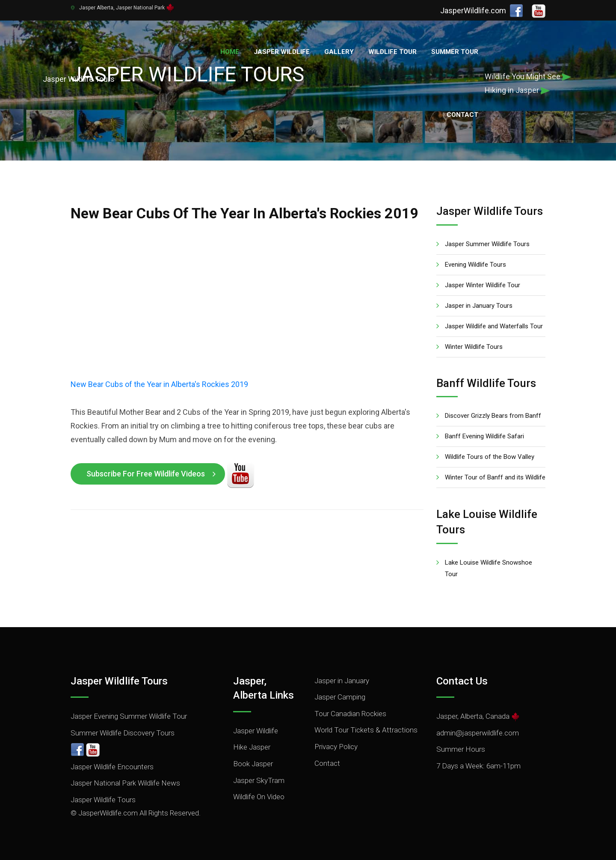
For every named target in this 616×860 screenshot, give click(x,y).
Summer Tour (455, 52)
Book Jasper (253, 764)
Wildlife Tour (392, 52)
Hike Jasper (252, 747)
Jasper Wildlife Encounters (112, 767)
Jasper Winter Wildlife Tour (483, 285)
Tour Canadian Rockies (350, 714)
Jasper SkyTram (259, 780)
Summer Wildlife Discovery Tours (123, 733)
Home (230, 52)
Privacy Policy (336, 747)
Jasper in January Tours (479, 306)
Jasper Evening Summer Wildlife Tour (129, 716)
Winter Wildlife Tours (474, 347)
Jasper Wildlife (282, 52)
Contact (462, 115)
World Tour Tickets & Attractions (366, 730)
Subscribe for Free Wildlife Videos (146, 474)
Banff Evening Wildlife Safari (484, 436)
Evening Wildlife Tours (475, 265)
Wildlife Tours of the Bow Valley (490, 457)
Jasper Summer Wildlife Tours (487, 244)
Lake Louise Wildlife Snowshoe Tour (489, 568)
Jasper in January (342, 681)
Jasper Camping (340, 697)
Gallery (339, 52)
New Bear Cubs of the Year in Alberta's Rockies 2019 (159, 384)
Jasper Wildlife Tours (103, 800)
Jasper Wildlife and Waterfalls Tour (494, 326)
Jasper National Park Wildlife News (125, 783)
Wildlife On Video (259, 797)
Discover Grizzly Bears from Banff (493, 416)
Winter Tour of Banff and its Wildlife (495, 477)
